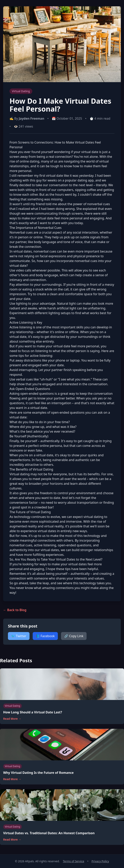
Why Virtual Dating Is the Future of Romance (38, 773)
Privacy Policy (100, 861)
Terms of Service (73, 861)
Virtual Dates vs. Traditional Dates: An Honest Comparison (49, 833)
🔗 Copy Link (74, 636)
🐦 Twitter (19, 636)
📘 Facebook (45, 636)
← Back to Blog (15, 610)
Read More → (12, 719)
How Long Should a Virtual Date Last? (33, 712)
